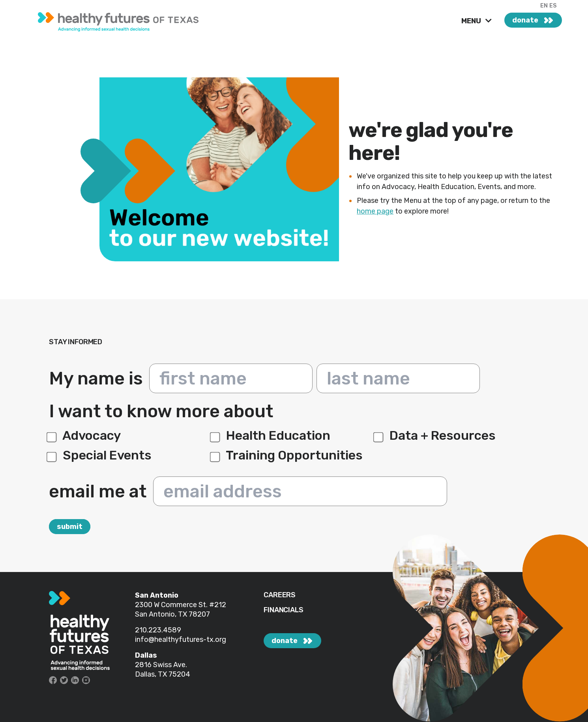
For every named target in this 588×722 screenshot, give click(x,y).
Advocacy (85, 435)
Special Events (100, 455)
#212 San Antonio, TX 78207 (181, 609)
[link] (129, 20)
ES (553, 6)
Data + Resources (436, 435)
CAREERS (280, 595)
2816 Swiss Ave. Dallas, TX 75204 (163, 669)
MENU (472, 21)
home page (375, 211)
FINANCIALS (283, 610)
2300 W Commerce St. (172, 605)
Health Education (271, 435)
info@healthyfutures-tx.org (181, 639)
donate (525, 20)
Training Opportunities (287, 455)
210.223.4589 (158, 630)
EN (544, 6)
